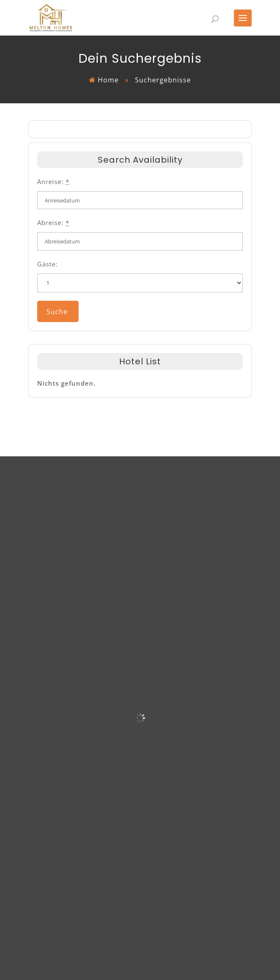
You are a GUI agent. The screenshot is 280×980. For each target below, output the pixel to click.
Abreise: (53, 223)
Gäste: (47, 264)
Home (108, 80)
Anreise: (53, 182)
